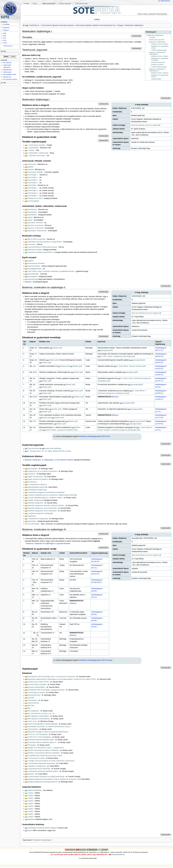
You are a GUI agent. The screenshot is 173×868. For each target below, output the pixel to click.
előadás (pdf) (57, 348)
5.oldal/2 (30, 817)
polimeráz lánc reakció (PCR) (38, 682)
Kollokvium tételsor (158, 65)
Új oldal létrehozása (81, 4)
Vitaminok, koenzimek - (36, 225)
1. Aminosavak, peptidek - (37, 145)
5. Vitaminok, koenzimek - (37, 156)
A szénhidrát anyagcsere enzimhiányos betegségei (46, 492)
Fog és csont (32, 721)
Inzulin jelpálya (33, 729)
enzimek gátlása (33, 201)
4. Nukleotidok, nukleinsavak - (38, 153)
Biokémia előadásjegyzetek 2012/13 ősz (95, 436)
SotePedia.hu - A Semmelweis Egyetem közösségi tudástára (52, 25)
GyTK (5, 43)
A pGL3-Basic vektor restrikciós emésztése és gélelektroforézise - (51, 271)
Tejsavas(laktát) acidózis (36, 487)
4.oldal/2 (30, 811)
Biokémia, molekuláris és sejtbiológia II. (157, 53)
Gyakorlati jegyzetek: (158, 62)
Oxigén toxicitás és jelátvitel (37, 479)
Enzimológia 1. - (33, 175)
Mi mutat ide (7, 63)
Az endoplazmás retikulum (37, 485)
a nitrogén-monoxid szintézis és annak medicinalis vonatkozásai (51, 761)
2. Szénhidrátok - (33, 148)
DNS (29, 708)
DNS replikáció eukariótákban (38, 716)
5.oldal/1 (30, 814)
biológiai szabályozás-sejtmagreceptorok (42, 782)
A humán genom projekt (36, 692)
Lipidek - (30, 217)
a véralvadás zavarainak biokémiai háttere (43, 771)
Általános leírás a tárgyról (160, 44)
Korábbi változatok (65, 4)
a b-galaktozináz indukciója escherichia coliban (45, 756)
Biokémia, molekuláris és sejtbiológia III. (157, 70)
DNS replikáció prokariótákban (38, 719)
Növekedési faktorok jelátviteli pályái (40, 740)
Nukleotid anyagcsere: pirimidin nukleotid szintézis (46, 506)
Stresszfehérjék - (33, 274)
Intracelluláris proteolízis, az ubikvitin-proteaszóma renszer (49, 727)
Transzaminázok (33, 448)
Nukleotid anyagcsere (35, 503)
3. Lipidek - (31, 150)
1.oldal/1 (30, 793)
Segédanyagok (156, 79)
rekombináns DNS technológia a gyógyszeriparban (46, 690)
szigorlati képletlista (34, 790)
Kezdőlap (6, 24)
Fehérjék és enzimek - (35, 198)
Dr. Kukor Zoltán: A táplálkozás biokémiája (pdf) (118, 356)
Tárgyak (120, 25)
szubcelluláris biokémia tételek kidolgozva (43, 828)
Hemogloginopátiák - (35, 269)
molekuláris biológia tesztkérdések (40, 252)
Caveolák (31, 698)
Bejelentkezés (165, 1)
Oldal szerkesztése (49, 4)
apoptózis (31, 774)
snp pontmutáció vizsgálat (37, 684)
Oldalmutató (7, 72)
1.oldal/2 (30, 796)
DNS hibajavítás (33, 711)
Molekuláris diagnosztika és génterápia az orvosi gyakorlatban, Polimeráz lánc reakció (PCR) (61, 679)
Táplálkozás (32, 516)
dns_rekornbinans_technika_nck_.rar (41, 713)
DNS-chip (31, 706)
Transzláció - (32, 244)
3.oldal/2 (30, 806)
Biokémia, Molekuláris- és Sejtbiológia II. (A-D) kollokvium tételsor (49, 460)
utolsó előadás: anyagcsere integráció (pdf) (61, 430)
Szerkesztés (136, 36)
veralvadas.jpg (32, 279)
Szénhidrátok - (32, 210)
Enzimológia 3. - (33, 180)
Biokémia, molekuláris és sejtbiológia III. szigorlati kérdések (48, 544)
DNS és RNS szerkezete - (37, 239)
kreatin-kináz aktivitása (53, 448)
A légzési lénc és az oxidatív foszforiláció (42, 471)
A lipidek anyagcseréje (35, 500)
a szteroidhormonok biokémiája (39, 769)
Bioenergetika (32, 469)
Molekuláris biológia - (35, 250)
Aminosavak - (32, 164)
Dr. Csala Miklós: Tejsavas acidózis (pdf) (131, 366)
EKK (5, 36)
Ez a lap (26, 4)
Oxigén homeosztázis (35, 477)
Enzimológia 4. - (33, 183)
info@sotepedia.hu (8, 46)
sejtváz (30, 830)
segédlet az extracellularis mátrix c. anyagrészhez (45, 748)
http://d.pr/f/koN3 (31, 524)
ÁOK (5, 33)
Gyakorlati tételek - (34, 266)
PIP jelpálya (31, 745)
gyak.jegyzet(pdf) (106, 350)
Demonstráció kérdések (36, 263)
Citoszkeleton (32, 700)
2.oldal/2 (30, 801)
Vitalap (35, 4)
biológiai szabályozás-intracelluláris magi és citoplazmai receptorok (52, 779)
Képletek (30, 261)
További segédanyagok (159, 50)
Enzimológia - (32, 185)
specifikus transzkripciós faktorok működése (43, 753)
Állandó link (7, 77)
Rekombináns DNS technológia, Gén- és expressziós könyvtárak (51, 677)
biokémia (28, 282)
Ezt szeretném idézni (10, 79)
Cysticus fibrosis (33, 703)
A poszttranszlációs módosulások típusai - (43, 247)
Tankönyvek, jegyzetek (157, 40)
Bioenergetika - (33, 277)
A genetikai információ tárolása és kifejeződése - (45, 242)
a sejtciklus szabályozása (36, 766)
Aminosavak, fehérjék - (36, 172)
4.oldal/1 (30, 809)
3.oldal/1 (30, 804)
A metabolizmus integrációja (37, 519)
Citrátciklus (31, 474)
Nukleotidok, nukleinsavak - (37, 231)
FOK (5, 40)
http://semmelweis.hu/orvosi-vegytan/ (145, 125)
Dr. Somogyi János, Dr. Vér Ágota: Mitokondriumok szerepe (49, 451)
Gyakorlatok (32, 521)
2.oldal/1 (30, 798)
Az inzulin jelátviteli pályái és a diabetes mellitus (45, 498)
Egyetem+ (7, 28)
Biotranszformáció (34, 695)
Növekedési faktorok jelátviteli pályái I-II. (42, 742)
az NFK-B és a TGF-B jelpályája (39, 737)
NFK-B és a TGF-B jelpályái (37, 734)
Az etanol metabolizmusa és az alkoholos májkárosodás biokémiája (52, 495)
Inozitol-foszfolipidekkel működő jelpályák (42, 724)
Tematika (152, 37)
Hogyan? (6, 30)
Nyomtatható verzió (10, 74)
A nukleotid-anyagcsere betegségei (40, 513)
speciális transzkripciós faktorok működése (43, 750)
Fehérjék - (31, 170)
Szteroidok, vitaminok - (35, 223)
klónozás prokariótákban (36, 687)
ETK (5, 38)
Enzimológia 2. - (33, 177)
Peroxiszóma (32, 482)
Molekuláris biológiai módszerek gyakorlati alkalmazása (48, 732)
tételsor (115, 397)
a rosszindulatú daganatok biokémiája (41, 763)
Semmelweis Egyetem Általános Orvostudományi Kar (96, 25)
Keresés (3, 51)
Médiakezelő (7, 70)
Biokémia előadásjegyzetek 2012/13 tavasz (96, 660)
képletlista (31, 819)
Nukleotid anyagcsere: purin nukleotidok (42, 508)
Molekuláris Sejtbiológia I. (134, 25)
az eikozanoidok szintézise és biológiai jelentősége (46, 777)
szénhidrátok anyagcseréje (37, 490)
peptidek (30, 167)
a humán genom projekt (36, 758)
